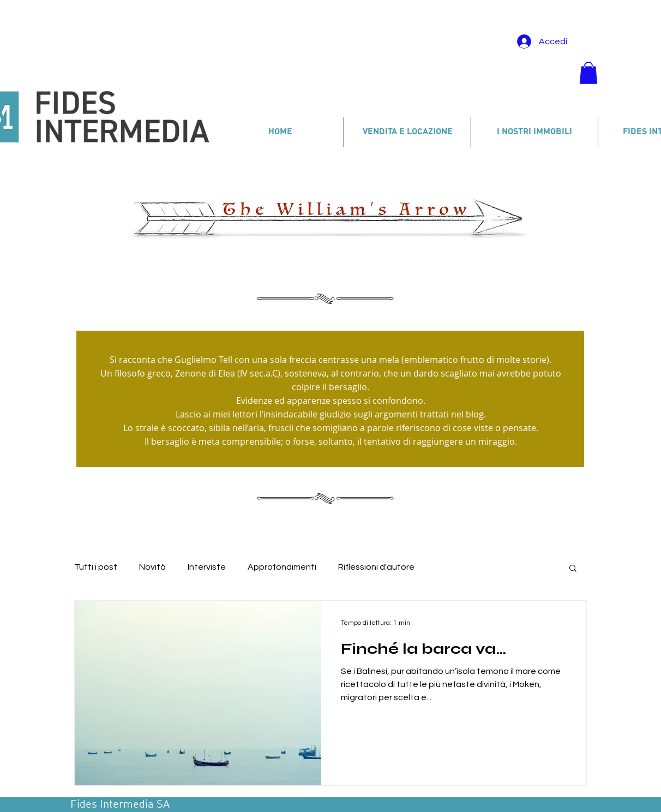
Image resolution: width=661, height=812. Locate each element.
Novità (152, 567)
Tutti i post (96, 567)
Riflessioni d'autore (376, 567)
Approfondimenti (282, 567)
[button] (588, 73)
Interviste (207, 567)
